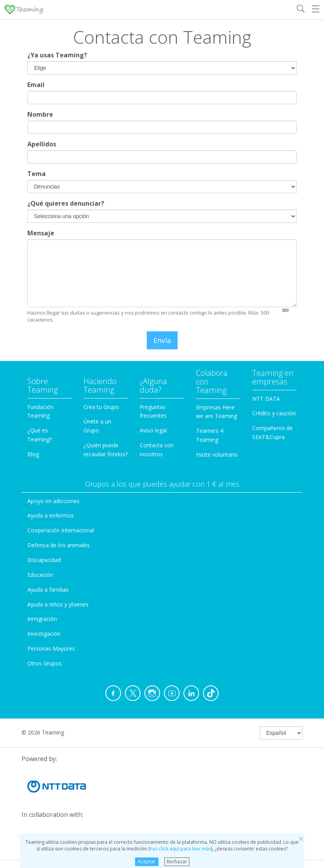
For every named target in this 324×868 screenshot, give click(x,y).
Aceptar (147, 862)
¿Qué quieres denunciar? (66, 203)
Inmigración (42, 619)
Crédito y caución (274, 413)
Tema (36, 174)
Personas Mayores (51, 648)
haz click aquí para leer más (181, 849)
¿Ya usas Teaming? (57, 55)
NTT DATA (266, 399)
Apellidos (42, 144)
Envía (162, 340)
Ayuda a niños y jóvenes (58, 604)
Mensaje (41, 233)
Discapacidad (44, 560)
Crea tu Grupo (101, 407)
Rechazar (177, 862)
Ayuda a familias (48, 590)
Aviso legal (153, 430)
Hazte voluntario (217, 454)
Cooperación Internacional (61, 530)
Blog (33, 454)
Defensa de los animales (59, 545)
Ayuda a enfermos (51, 515)
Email (36, 85)
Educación (40, 575)
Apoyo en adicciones (53, 501)
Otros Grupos (45, 663)
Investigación (44, 634)
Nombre (40, 114)
